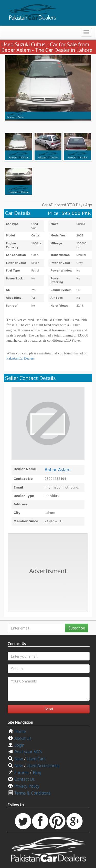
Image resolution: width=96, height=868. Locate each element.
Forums (22, 773)
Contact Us (25, 779)
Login (19, 745)
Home (20, 731)
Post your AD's (28, 752)
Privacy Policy (27, 786)
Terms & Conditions (33, 793)
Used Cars (36, 759)
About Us (23, 738)
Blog (37, 773)
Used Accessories (43, 766)
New (19, 759)
